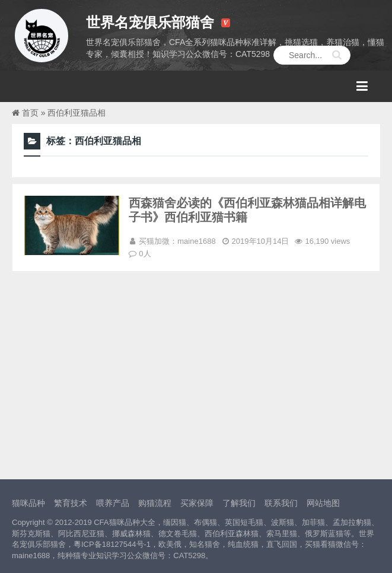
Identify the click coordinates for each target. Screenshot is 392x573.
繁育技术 (71, 503)
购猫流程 (155, 503)
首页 (30, 113)
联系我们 (281, 503)
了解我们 (239, 503)
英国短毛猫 (244, 522)
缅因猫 (175, 522)
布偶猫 (205, 522)
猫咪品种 (28, 503)
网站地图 (323, 503)
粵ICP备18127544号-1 (112, 544)
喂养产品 (113, 503)
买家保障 (197, 503)
